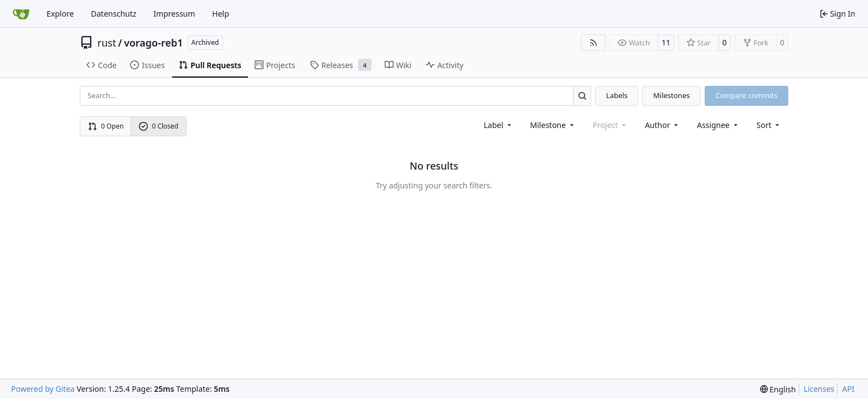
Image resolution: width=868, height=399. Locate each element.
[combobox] (498, 125)
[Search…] (582, 96)
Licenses (819, 389)
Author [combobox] (662, 125)
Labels (617, 95)
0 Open (106, 126)
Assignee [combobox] (718, 125)
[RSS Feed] (593, 43)
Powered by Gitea (43, 389)
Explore (60, 14)
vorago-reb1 (154, 43)
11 (666, 42)
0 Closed (159, 126)
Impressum (174, 14)
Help (221, 14)
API (848, 389)
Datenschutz (113, 14)
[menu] (769, 125)
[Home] (21, 14)
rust (107, 43)
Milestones (671, 95)
